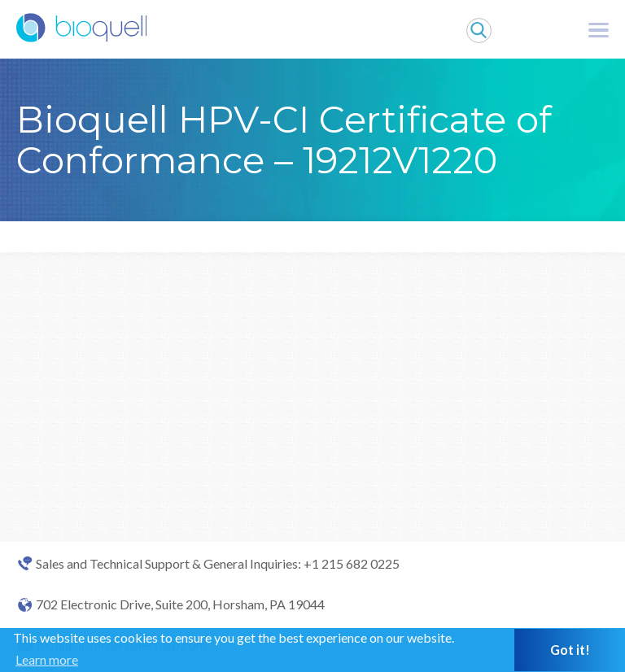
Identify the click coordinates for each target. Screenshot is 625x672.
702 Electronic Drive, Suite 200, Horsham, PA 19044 (180, 604)
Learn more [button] (47, 659)
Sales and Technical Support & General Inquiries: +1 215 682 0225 (218, 564)
